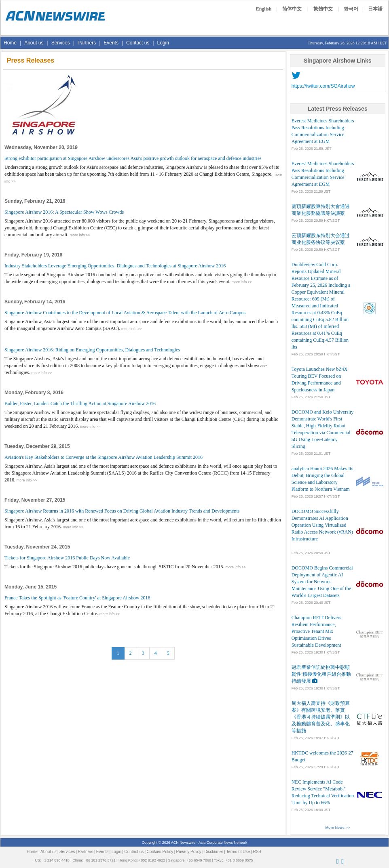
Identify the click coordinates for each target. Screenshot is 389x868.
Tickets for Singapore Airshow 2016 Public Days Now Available (67, 558)
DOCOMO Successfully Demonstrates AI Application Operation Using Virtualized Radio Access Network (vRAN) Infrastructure (322, 525)
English (264, 9)
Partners (87, 43)
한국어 (351, 9)
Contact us (138, 43)
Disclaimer (214, 852)
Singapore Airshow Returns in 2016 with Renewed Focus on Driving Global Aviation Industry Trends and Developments (122, 511)
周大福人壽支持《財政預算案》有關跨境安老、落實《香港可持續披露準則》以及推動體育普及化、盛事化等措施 (321, 717)
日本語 (375, 9)
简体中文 (292, 9)
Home (10, 43)
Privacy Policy (189, 852)
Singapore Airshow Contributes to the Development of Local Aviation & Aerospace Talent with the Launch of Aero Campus (125, 313)
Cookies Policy (160, 852)
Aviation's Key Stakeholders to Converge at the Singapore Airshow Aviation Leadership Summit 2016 (104, 457)
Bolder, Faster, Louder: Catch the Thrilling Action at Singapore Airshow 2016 (80, 404)
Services (61, 43)
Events (111, 43)
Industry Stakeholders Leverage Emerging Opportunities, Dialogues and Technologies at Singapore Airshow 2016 (115, 266)
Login (163, 43)
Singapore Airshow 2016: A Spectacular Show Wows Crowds (64, 212)
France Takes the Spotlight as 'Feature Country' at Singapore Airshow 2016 (77, 598)
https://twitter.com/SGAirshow (323, 86)
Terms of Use (238, 852)
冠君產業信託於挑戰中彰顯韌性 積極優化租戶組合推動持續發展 (321, 674)
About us (34, 43)
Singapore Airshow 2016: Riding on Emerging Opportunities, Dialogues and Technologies (92, 350)
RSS (257, 852)
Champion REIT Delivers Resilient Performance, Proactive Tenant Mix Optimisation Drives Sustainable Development (316, 631)
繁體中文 (323, 9)
